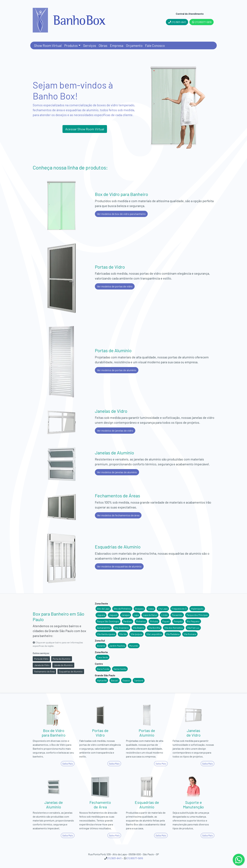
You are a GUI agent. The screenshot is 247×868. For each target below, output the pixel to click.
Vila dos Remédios (174, 628)
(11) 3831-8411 (177, 22)
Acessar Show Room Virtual (85, 129)
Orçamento (134, 45)
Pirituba (154, 621)
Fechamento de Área (44, 671)
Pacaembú (177, 615)
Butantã (101, 646)
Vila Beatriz (139, 628)
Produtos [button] (71, 45)
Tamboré (139, 680)
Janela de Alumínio (63, 665)
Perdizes (128, 621)
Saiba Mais (68, 764)
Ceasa (151, 609)
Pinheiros (141, 621)
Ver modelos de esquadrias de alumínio (119, 566)
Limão (164, 615)
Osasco (126, 680)
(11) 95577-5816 (202, 22)
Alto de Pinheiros (122, 609)
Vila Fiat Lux (193, 628)
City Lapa (163, 609)
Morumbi (134, 646)
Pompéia (178, 621)
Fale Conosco (155, 45)
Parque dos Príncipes (197, 615)
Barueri (115, 680)
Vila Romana (190, 634)
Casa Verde (102, 657)
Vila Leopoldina (154, 634)
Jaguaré (113, 615)
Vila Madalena (173, 634)
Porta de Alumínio (62, 659)
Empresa (117, 45)
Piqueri (166, 621)
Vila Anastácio (122, 628)
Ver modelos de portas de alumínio (117, 370)
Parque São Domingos (108, 621)
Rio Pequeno (193, 621)
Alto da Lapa (103, 609)
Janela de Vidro (42, 665)
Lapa (136, 615)
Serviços (90, 45)
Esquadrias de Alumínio (71, 671)
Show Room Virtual (48, 45)
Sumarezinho (104, 628)
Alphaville (102, 680)
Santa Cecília (120, 669)
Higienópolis (197, 609)
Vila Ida (123, 634)
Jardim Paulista (117, 646)
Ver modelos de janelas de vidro (115, 430)
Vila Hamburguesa (106, 634)
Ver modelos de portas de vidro (115, 286)
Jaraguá (126, 615)
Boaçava (139, 609)
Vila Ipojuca (136, 634)
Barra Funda (103, 669)
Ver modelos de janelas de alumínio (117, 472)
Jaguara (101, 615)
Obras (103, 45)
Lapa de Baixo (150, 615)
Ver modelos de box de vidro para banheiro (121, 214)
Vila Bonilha (154, 628)
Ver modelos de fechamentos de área (118, 515)
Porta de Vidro (41, 659)
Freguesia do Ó (179, 609)
